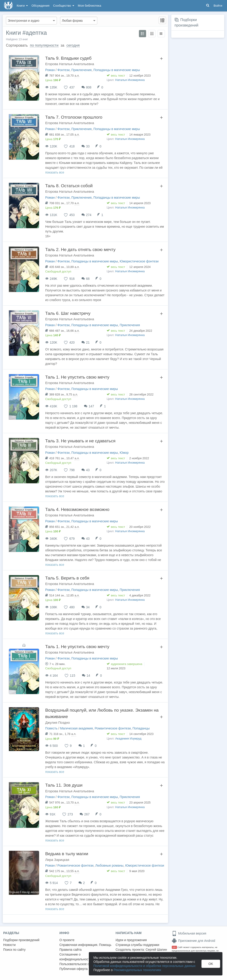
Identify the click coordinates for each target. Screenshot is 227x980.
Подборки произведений (21, 940)
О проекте (67, 940)
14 (88, 676)
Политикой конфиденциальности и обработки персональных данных (144, 966)
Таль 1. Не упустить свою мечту (77, 377)
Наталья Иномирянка (130, 80)
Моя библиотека (90, 6)
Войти (218, 6)
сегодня (73, 45)
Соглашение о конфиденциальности (75, 957)
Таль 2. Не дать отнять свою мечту (80, 250)
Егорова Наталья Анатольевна (70, 64)
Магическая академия (76, 728)
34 (88, 607)
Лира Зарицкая (57, 860)
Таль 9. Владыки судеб (68, 58)
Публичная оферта (74, 969)
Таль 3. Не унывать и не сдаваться (80, 441)
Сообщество (64, 6)
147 (91, 406)
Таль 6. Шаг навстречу (68, 313)
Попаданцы (141, 728)
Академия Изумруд (128, 738)
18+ (174, 947)
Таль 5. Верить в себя (67, 578)
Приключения (82, 70)
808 (89, 87)
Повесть (51, 728)
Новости (9, 945)
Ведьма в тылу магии (67, 854)
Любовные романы (109, 865)
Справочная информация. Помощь (85, 945)
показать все (55, 172)
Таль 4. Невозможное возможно (77, 509)
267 (87, 814)
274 (89, 215)
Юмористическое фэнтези (139, 261)
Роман (50, 70)
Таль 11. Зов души (64, 785)
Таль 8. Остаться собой (69, 186)
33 (88, 146)
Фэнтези (63, 70)
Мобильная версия (189, 933)
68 (88, 279)
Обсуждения (40, 6)
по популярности (44, 45)
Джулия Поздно (58, 722)
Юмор (124, 453)
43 (88, 470)
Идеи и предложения (131, 940)
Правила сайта (70, 950)
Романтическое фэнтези (113, 728)
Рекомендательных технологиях (137, 970)
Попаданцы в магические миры (117, 70)
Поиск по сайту (14, 950)
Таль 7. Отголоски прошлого (74, 117)
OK (211, 964)
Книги (22, 6)
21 (88, 342)
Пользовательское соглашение (82, 964)
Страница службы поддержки (137, 945)
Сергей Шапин (156, 950)
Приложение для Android (193, 941)
